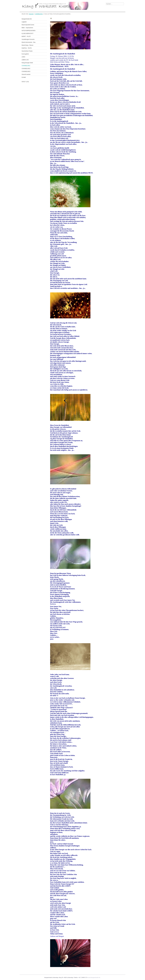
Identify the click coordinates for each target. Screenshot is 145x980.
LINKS (23, 57)
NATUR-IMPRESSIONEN (28, 31)
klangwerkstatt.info (27, 19)
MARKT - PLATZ (26, 36)
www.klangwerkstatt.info (94, 977)
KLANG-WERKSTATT (28, 34)
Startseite (31, 14)
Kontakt (24, 77)
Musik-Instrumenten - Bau (29, 42)
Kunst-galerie (25, 54)
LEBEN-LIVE (25, 60)
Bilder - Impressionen (27, 28)
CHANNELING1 (39, 14)
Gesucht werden (26, 74)
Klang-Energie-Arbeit (27, 63)
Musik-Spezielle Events (28, 25)
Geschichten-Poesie (27, 51)
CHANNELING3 (26, 71)
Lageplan (24, 22)
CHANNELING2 (26, 69)
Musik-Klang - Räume (27, 45)
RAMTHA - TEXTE (27, 48)
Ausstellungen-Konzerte (28, 39)
